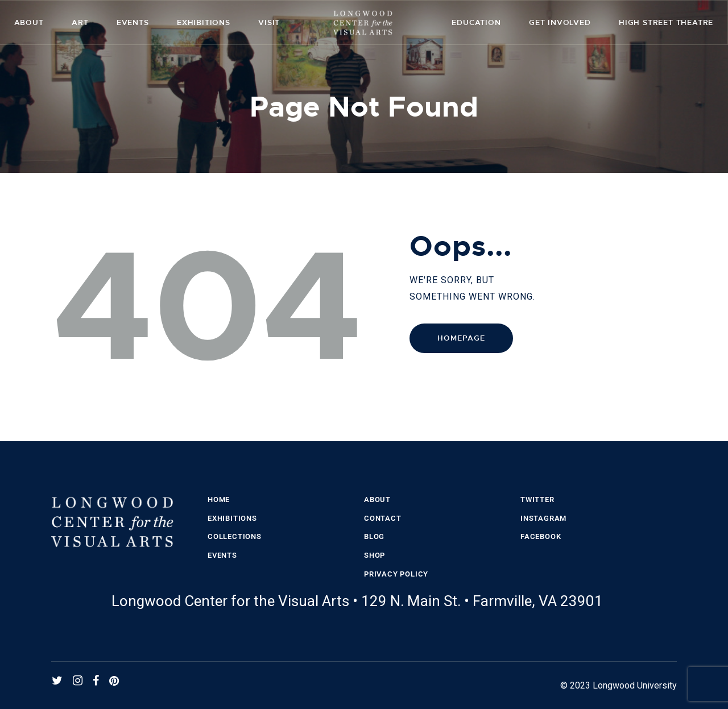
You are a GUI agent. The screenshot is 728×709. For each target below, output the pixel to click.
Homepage (461, 338)
